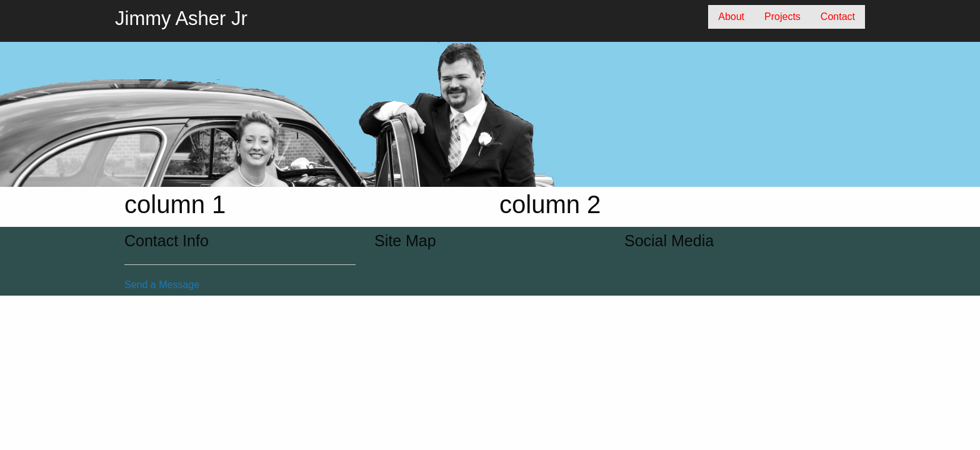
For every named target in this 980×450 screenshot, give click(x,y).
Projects (782, 17)
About (731, 17)
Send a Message (162, 285)
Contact (838, 17)
